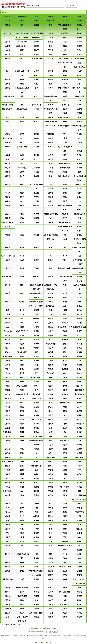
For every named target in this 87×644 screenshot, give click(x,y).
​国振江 (36, 567)
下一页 (15, 625)
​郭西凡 (51, 71)
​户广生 (79, 420)
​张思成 (36, 504)
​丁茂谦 (51, 613)
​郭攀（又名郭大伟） (65, 176)
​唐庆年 (79, 403)
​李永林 (51, 352)
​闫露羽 (51, 575)
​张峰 (79, 504)
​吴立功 (79, 550)
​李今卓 (36, 617)
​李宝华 (65, 575)
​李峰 (65, 373)
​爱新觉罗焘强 (8, 432)
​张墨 (8, 117)
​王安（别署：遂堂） (36, 613)
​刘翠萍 (36, 348)
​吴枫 (51, 533)
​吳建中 (65, 588)
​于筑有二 (65, 369)
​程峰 (79, 302)
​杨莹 (36, 562)
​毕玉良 (36, 138)
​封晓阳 (65, 172)
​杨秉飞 (8, 134)
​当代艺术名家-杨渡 (79, 327)
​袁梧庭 (79, 411)
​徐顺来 (79, 210)
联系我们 (53, 628)
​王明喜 (36, 525)
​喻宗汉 (22, 340)
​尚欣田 (8, 214)
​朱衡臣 (51, 105)
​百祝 (79, 441)
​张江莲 (79, 352)
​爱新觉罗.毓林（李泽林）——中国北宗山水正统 (65, 226)
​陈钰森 (79, 432)
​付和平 (8, 411)
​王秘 (8, 327)
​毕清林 (51, 491)
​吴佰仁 (51, 184)
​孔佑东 (51, 59)
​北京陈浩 (8, 398)
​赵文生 (36, 604)
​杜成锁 (36, 331)
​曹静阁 (8, 197)
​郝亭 (79, 558)
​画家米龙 (65, 340)
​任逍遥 (79, 462)
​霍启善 (8, 218)
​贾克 (51, 247)
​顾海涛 (51, 487)
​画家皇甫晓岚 (79, 424)
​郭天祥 (65, 504)
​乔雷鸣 (36, 495)
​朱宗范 (79, 613)
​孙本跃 (65, 420)
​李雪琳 (51, 596)
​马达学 (51, 348)
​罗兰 (36, 470)
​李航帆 (65, 407)
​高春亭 (8, 361)
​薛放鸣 (8, 567)
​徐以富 (22, 474)
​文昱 (79, 361)
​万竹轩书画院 (22, 352)
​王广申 (22, 483)
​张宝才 (8, 164)
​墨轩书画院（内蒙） (65, 268)
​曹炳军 (8, 16)
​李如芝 (51, 508)
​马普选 (51, 617)
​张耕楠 (79, 428)
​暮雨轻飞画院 (79, 96)
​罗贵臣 (79, 306)
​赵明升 (65, 285)
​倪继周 (8, 340)
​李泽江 (22, 50)
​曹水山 (65, 386)
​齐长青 (36, 147)
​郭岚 (22, 201)
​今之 (22, 457)
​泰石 (8, 478)
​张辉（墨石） (65, 604)
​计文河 (8, 600)
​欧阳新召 (8, 609)
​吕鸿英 (65, 365)
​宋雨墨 (22, 80)
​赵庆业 (79, 348)
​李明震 (36, 588)
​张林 (79, 16)
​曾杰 (36, 16)
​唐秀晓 (22, 453)
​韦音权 (51, 558)
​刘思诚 (79, 319)
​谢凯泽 (36, 386)
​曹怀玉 (8, 512)
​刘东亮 (36, 50)
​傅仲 (22, 21)
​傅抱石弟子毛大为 (22, 331)
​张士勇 (8, 59)
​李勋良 (65, 159)
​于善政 (22, 407)
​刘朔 (65, 50)
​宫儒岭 (79, 567)
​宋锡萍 (65, 516)
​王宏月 (79, 155)
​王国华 (51, 592)
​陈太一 (79, 29)
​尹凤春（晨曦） (36, 377)
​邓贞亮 (79, 314)
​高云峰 (36, 134)
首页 (2, 625)
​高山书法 (65, 214)
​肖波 (22, 319)
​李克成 (8, 390)
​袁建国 (51, 483)
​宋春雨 (36, 310)
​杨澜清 (65, 302)
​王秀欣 (65, 537)
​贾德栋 (22, 193)
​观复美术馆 (51, 21)
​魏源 (79, 516)
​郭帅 (51, 403)
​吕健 (65, 432)
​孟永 (51, 310)
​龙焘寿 (36, 42)
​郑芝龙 (36, 75)
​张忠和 (65, 297)
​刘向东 (22, 579)
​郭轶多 (22, 567)
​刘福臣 (79, 33)
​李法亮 (8, 483)
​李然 (51, 504)
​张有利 (51, 297)
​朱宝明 (51, 407)
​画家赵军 (65, 323)
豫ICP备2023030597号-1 (43, 642)
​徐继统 (65, 411)
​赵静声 (51, 420)
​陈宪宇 (79, 331)
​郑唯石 (65, 193)
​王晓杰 (8, 428)
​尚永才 (22, 491)
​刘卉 (22, 525)
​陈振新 (79, 122)
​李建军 (36, 462)
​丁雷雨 (79, 142)
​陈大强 (22, 516)
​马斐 (79, 470)
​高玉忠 (36, 361)
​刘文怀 (65, 42)
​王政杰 (79, 109)
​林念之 (8, 25)
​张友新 (36, 142)
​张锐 (51, 529)
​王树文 (22, 432)
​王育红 (65, 415)
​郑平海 (79, 38)
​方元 (79, 478)
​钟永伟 (65, 609)
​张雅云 (8, 386)
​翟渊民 (51, 147)
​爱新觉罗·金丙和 (79, 214)
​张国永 (36, 432)
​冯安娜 (22, 344)
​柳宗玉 (51, 327)
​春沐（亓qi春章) (8, 462)
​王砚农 (8, 504)
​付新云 (51, 222)
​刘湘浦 (22, 495)
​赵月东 (79, 231)
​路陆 (51, 428)
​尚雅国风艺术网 (36, 436)
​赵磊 (79, 205)
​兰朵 (8, 520)
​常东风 (22, 285)
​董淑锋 (36, 558)
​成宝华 (65, 512)
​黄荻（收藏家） (8, 277)
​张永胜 (65, 382)
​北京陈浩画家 (79, 394)
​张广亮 (22, 205)
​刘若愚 (51, 331)
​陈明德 (79, 277)
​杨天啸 (65, 453)
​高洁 (79, 117)
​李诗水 (36, 314)
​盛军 (22, 54)
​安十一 (36, 96)
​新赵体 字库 (51, 457)
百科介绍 (46, 628)
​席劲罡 (51, 159)
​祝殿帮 (8, 201)
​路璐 (51, 268)
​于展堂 (79, 134)
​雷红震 (79, 46)
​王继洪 (65, 470)
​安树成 (65, 398)
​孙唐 (36, 600)
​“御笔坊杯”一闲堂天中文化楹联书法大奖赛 (65, 63)
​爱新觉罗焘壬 (79, 59)
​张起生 (22, 415)
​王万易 (51, 356)
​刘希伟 (51, 33)
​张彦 (65, 235)
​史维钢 (65, 449)
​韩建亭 (65, 113)
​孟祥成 (51, 117)
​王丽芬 (51, 75)
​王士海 (8, 588)
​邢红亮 (79, 373)
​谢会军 (36, 54)
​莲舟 (79, 218)
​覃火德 (8, 407)
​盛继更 (8, 424)
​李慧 (51, 541)
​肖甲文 (36, 164)
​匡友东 (22, 176)
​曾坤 (65, 260)
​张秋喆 (8, 457)
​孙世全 (22, 537)
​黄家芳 (36, 533)
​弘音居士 (65, 247)
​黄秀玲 (8, 441)
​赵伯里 (79, 235)
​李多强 (36, 218)
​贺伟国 (79, 571)
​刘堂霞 (51, 478)
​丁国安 (51, 361)
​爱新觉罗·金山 (36, 420)
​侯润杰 (22, 487)
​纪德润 (51, 260)
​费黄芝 (22, 377)
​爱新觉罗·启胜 (65, 168)
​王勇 (36, 390)
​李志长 (79, 25)
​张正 (22, 138)
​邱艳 (36, 365)
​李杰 (36, 411)
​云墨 (79, 256)
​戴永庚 (51, 319)
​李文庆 (79, 617)
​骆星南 (79, 356)
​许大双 (65, 529)
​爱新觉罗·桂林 (51, 344)
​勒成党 (22, 155)
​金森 (51, 84)
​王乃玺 (22, 335)
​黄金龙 (51, 579)
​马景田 (51, 415)
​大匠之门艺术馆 (8, 105)
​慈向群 (8, 529)
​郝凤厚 (8, 571)
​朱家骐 (79, 487)
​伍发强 (65, 189)
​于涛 (65, 319)
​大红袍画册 (51, 373)
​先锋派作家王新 (22, 109)
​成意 (79, 525)
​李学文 (51, 201)
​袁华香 (36, 260)
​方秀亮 (36, 71)
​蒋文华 (51, 80)
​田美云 (51, 466)
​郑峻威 (79, 445)
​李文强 (8, 314)
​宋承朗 (36, 449)
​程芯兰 (51, 369)
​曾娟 (22, 214)
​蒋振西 (65, 46)
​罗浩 (65, 478)
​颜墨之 (36, 487)
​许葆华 (8, 377)
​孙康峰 (22, 327)
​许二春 (79, 483)
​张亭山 (79, 344)
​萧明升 (8, 474)
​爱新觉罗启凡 (51, 306)
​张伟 (51, 525)
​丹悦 (51, 176)
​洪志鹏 (51, 516)
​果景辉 (79, 382)
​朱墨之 (8, 205)
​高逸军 (51, 323)
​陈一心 (8, 554)
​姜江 (79, 138)
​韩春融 (51, 335)
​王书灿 (36, 201)
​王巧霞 (79, 449)
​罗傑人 (65, 335)
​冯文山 (22, 398)
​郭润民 (65, 457)
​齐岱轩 (22, 478)
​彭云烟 (51, 293)
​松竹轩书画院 (65, 403)
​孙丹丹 (22, 592)
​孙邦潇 (22, 508)
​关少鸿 (65, 424)
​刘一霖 (8, 285)
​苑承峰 (65, 16)
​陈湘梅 (36, 491)
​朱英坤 (8, 319)
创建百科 (34, 628)
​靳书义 (22, 117)
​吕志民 (36, 478)
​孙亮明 (79, 168)
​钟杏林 (22, 222)
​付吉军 (65, 239)
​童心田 (8, 537)
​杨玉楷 (36, 193)
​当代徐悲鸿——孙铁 (65, 327)
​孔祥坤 (65, 445)
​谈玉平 (79, 54)
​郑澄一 (51, 302)
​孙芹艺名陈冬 (36, 105)
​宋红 (51, 256)
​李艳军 (22, 562)
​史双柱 (36, 80)
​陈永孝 (51, 277)
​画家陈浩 (65, 80)
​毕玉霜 (22, 613)
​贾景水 (8, 604)
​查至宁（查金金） (65, 164)
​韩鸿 (22, 59)
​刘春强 (51, 365)
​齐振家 (79, 42)
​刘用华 (65, 474)
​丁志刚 (51, 445)
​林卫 (36, 256)
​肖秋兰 (51, 520)
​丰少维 (65, 554)
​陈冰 (51, 441)
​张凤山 (51, 537)
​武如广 (79, 193)
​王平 (36, 373)
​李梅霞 (8, 495)
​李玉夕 (8, 394)
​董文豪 (79, 164)
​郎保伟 (36, 172)
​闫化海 (36, 596)
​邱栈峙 (36, 327)
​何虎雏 (36, 197)
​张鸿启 (8, 562)
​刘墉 (79, 101)
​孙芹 (22, 105)
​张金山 (65, 508)
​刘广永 (79, 310)
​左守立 (22, 134)
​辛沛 (51, 609)
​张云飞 (65, 109)
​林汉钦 (8, 335)
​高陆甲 (51, 142)
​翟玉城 (65, 571)
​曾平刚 (8, 268)
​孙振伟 (65, 155)
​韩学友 (65, 436)
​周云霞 (65, 390)
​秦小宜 (79, 75)
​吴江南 (51, 449)
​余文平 (79, 159)
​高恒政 (65, 314)
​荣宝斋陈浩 (36, 394)
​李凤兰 (51, 382)
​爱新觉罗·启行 (8, 138)
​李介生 (8, 344)
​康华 (79, 80)
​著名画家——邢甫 (65, 567)
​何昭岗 (8, 142)
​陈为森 (36, 529)
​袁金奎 (65, 356)
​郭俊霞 (22, 441)
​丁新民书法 (8, 33)
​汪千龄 (51, 562)
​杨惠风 (22, 436)
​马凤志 (36, 214)
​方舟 (65, 562)
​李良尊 (51, 470)
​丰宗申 (8, 546)
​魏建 (79, 293)
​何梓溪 (22, 609)
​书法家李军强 (79, 512)
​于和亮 (65, 525)
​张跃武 (8, 247)
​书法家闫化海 (22, 596)
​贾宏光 (22, 420)
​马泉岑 (8, 420)
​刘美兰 (51, 588)
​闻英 (51, 554)
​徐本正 (79, 71)
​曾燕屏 (65, 579)
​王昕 (65, 306)
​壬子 (36, 88)
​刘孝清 (8, 436)
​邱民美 (36, 109)
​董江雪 (36, 356)
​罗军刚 (8, 415)
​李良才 (36, 122)
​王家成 (65, 197)
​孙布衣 (51, 88)
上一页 (6, 625)
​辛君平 (8, 369)
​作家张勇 (36, 516)
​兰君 (22, 365)
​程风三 (22, 403)
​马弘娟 (36, 222)
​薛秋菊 (79, 436)
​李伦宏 (79, 281)
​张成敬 (22, 571)
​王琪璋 (79, 407)
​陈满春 (8, 80)
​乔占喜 (65, 21)
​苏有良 (36, 428)
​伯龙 (79, 172)
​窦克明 (65, 613)
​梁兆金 (79, 197)
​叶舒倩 (65, 495)
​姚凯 (65, 344)
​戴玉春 (79, 604)
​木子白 (8, 449)
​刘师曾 (22, 533)
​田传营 (65, 558)
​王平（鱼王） (65, 105)
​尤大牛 (36, 21)
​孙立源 (36, 176)
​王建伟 (51, 168)
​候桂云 (79, 554)
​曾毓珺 (51, 600)
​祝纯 (22, 293)
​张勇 (79, 63)
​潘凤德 (51, 193)
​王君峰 (22, 600)
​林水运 (8, 525)
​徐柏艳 (79, 520)
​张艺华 (8, 184)
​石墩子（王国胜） (22, 386)
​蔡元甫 (22, 348)
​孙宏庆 (22, 235)
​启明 (65, 348)
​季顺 (79, 491)
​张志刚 (65, 122)
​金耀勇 (51, 205)
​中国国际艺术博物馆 (51, 214)
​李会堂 (51, 197)
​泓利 (51, 218)
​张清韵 (79, 151)
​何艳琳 (51, 138)
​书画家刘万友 (22, 168)
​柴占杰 (79, 592)
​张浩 (79, 340)
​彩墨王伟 (36, 277)
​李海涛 (51, 172)
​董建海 (79, 575)
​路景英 (22, 411)
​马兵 (8, 508)
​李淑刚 (8, 302)
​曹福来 (36, 159)
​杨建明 (79, 533)
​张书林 (22, 369)
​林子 (79, 147)
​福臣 (36, 352)
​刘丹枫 (65, 84)
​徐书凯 (65, 75)
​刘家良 (51, 604)
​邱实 (65, 466)
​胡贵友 (51, 495)
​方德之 (22, 361)
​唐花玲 (22, 512)
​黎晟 (79, 222)
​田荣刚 (36, 268)
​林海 (36, 508)
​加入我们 (22, 302)
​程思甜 (8, 176)
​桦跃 (8, 541)
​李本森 (79, 227)
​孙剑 (65, 596)
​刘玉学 (51, 155)
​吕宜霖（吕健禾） (22, 46)
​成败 (79, 546)
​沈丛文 (22, 356)
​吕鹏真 (22, 172)
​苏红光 (65, 201)
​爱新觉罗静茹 (8, 356)
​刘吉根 (79, 323)
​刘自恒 (22, 462)
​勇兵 (22, 25)
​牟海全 (22, 466)
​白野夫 (8, 592)
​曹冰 (51, 25)
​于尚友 (65, 142)
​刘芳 (65, 600)
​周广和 (8, 373)
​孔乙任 (22, 260)
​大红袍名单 (8, 331)
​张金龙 (65, 428)
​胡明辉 (36, 344)
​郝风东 (65, 483)
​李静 (51, 164)
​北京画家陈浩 (79, 390)
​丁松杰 (65, 138)
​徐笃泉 (8, 50)
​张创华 (79, 21)
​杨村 (8, 71)
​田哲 (65, 352)
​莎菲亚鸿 (51, 134)
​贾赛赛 (36, 403)
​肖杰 (51, 432)
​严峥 (36, 512)
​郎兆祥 (79, 415)
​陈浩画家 (65, 394)
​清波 (22, 164)
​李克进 (8, 487)
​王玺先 (65, 462)
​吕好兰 (79, 398)
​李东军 (22, 256)
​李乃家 (79, 474)
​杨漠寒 (65, 96)
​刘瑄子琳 (79, 386)
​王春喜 (22, 604)
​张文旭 (36, 415)
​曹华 (8, 159)
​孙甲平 (79, 105)
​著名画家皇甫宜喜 (22, 394)
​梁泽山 (79, 508)
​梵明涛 (8, 172)
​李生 (22, 449)
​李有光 (36, 457)
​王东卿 (51, 50)
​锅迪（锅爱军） (8, 109)
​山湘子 (79, 84)
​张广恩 (79, 189)
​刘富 (22, 323)
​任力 (22, 142)
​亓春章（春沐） (79, 457)
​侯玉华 (51, 474)
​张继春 (65, 184)
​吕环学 (65, 491)
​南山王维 (36, 205)
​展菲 (22, 96)
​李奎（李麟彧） (65, 487)
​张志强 (22, 247)
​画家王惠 (79, 529)
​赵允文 (51, 424)
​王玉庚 (8, 21)
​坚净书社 (36, 319)
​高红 (65, 101)
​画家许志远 (22, 16)
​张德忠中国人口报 (22, 588)
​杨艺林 (36, 335)
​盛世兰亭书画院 (8, 579)
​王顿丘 (22, 122)
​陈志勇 (22, 268)
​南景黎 (22, 277)
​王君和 (8, 46)
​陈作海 (65, 331)
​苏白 (51, 340)
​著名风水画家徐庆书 (65, 126)
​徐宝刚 (36, 407)
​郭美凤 (65, 218)
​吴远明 (22, 529)
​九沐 (22, 504)
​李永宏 (36, 592)
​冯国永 (8, 403)
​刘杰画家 (51, 567)
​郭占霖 (65, 377)
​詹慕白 (51, 453)
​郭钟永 (8, 323)
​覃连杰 (8, 88)
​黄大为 (8, 348)
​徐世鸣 (79, 377)
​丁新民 (51, 38)
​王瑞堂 (65, 38)
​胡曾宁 (51, 386)
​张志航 (8, 168)
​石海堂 (8, 352)
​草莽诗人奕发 (36, 398)
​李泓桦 (8, 453)
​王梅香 (8, 365)
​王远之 (79, 50)
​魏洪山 (8, 596)
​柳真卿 (8, 155)
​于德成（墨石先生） (79, 67)
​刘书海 (51, 398)
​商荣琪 (22, 84)
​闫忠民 (36, 546)
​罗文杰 (36, 520)
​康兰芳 (36, 84)
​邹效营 (36, 541)
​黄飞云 (79, 335)
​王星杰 (65, 617)
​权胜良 (65, 361)
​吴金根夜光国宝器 (79, 184)
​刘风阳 (36, 609)
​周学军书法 (65, 33)
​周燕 (79, 588)
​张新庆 (22, 382)
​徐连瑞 (8, 235)
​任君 (51, 546)
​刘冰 (8, 382)
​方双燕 (36, 537)
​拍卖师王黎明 (22, 147)
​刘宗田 (65, 310)
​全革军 (79, 453)
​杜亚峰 (36, 579)
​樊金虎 (79, 609)
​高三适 (65, 293)
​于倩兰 (8, 470)
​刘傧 (79, 562)
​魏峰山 (51, 462)
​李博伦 (36, 474)
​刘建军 (79, 541)
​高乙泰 (8, 42)
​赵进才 (36, 483)
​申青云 (8, 147)
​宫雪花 (79, 596)
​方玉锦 (8, 613)
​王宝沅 (36, 369)
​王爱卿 (22, 424)
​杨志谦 (22, 541)
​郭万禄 (51, 394)
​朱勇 (8, 310)
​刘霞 (36, 323)
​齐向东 (22, 159)
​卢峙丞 (79, 365)
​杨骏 (51, 436)
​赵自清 (36, 155)
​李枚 (8, 533)
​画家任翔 (65, 541)
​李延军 (65, 520)
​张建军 (8, 293)
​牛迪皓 (22, 428)
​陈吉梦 (36, 382)
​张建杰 (51, 42)
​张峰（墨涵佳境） (65, 592)
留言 (40, 628)
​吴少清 (8, 54)
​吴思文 (65, 71)
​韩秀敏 (22, 218)
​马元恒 (51, 390)
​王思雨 (51, 189)
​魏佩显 (36, 25)
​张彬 (36, 453)
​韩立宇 (65, 533)
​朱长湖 (22, 373)
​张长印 (36, 424)
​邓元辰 (8, 193)
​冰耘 (36, 554)
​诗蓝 (51, 54)
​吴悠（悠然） (8, 491)
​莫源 (51, 46)
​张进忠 (22, 520)
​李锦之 (22, 184)
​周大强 (22, 314)
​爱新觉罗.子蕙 (36, 466)
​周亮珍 (79, 466)
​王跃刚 (51, 512)
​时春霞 (65, 54)
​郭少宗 (79, 600)
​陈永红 (36, 46)
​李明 (51, 314)
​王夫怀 (36, 117)
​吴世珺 (79, 297)
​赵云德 (51, 571)
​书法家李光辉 (22, 42)
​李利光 (22, 197)
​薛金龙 (36, 340)
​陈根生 (22, 390)
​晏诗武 (22, 470)
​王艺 (22, 546)
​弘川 (65, 134)
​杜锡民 (8, 516)
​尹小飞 (8, 466)
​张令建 (22, 310)
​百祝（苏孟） (65, 441)
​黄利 (79, 537)
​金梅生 (8, 84)
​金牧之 (79, 369)
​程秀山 (8, 122)
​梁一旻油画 (36, 168)
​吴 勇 (8, 617)
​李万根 (36, 235)
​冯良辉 (51, 16)
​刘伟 (51, 377)
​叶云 (79, 201)
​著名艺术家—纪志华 (65, 117)
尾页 (19, 625)
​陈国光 (36, 247)
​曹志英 (65, 256)
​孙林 (51, 411)
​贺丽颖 (79, 113)
